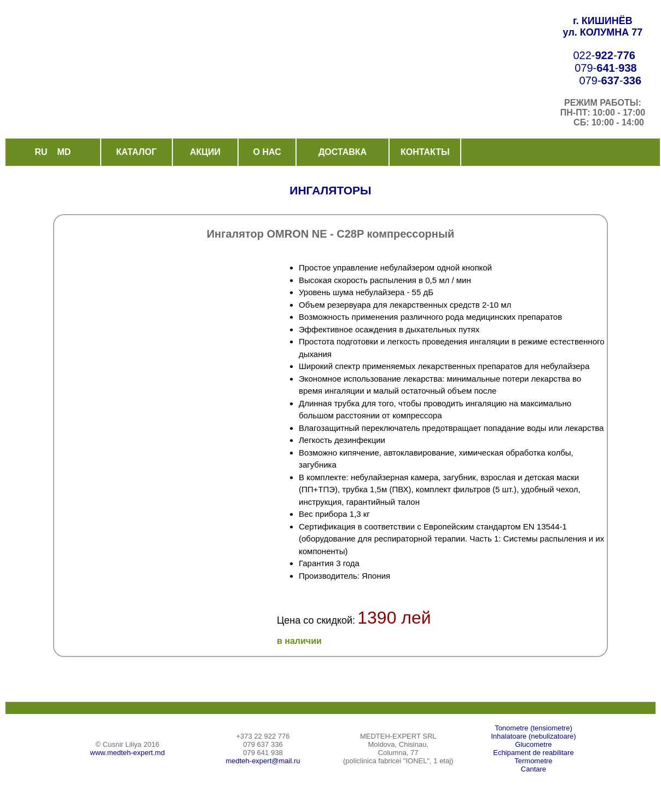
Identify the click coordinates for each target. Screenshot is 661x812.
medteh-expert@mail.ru (263, 761)
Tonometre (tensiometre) (534, 728)
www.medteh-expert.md (128, 753)
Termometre (533, 761)
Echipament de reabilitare (533, 753)
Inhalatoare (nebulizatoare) (533, 736)
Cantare (534, 769)
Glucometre (533, 744)
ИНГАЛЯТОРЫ (330, 190)
